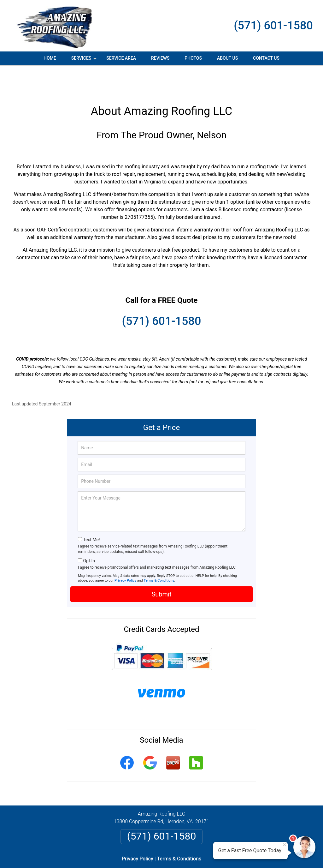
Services (85, 60)
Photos (193, 58)
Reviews (160, 58)
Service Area (121, 58)
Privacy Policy (125, 552)
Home (50, 58)
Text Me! (91, 512)
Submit (161, 566)
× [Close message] (285, 845)
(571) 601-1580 (273, 26)
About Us (227, 58)
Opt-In (89, 533)
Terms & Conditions (159, 552)
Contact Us (266, 58)
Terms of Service (207, 855)
